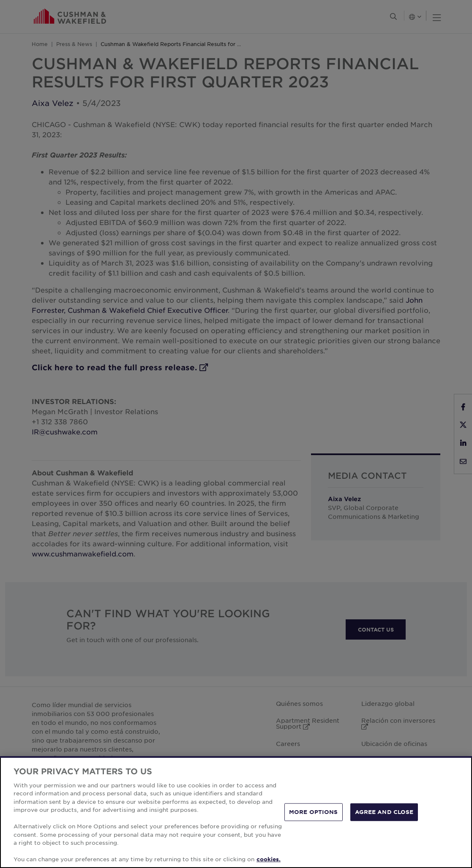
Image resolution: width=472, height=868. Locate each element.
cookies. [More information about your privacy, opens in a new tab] (269, 859)
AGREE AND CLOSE (384, 812)
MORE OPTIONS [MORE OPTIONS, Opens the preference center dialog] (314, 812)
